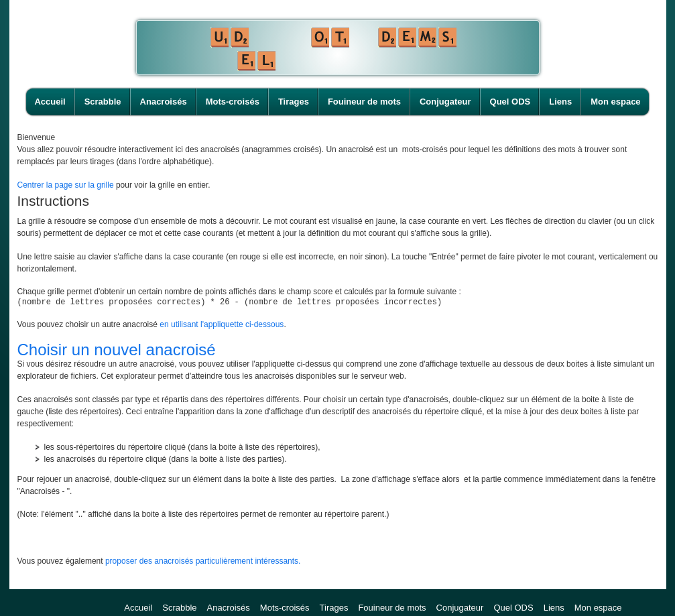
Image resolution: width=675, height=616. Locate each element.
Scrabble (103, 102)
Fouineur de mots (364, 102)
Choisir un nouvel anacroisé (117, 352)
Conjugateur (445, 102)
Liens (560, 102)
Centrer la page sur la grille (66, 185)
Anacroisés (164, 102)
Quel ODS (510, 102)
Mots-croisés (233, 102)
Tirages (294, 102)
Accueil (50, 102)
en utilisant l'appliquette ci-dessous (222, 326)
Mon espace (615, 102)
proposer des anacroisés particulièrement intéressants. (203, 563)
